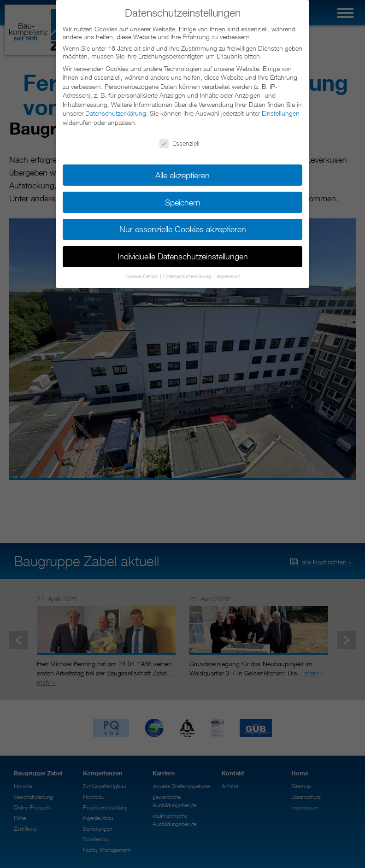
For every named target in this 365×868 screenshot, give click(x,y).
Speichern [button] (183, 201)
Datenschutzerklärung (116, 112)
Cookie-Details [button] (142, 275)
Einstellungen (281, 112)
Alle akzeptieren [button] (182, 173)
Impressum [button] (228, 275)
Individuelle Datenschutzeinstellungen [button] (183, 255)
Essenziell (180, 141)
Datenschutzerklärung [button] (188, 275)
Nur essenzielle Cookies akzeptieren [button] (183, 228)
